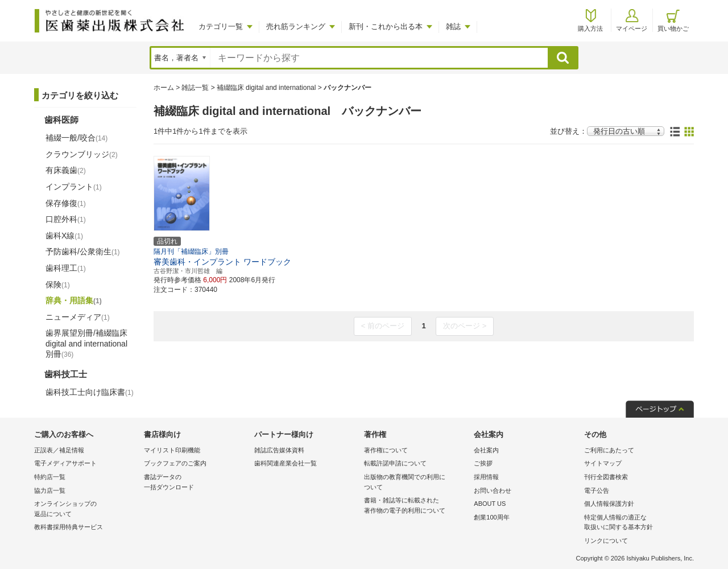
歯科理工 (66, 268)
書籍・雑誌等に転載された (416, 506)
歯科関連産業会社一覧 (286, 463)
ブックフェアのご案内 (175, 463)
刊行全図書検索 (606, 477)
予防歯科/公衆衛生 (83, 251)
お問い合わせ (493, 490)
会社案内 (486, 450)
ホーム (164, 88)
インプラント (74, 187)
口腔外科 (66, 219)
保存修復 (66, 203)
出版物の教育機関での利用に (416, 483)
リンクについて (606, 541)
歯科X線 (64, 236)
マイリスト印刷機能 (172, 450)
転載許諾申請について (395, 463)
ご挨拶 (483, 463)
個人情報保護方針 (609, 504)
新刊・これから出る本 (386, 26)
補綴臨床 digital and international (266, 88)
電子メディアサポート (65, 463)
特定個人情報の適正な (636, 523)
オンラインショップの (86, 510)
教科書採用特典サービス (69, 527)
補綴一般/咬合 (76, 138)
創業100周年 (491, 517)
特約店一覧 (50, 477)
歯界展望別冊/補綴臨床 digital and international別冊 (86, 343)
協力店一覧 (50, 490)
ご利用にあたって (609, 450)
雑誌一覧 (195, 88)
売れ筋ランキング (296, 26)
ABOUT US (490, 504)
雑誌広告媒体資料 (279, 450)
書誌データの (196, 483)
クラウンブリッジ (82, 154)
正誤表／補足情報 (59, 450)
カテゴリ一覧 (221, 26)
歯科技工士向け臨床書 (90, 392)
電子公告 (597, 490)
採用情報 (486, 477)
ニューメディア (78, 317)
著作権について (386, 450)
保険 (58, 284)
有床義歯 (66, 170)
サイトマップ (603, 463)
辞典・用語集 (74, 300)
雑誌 (453, 26)
